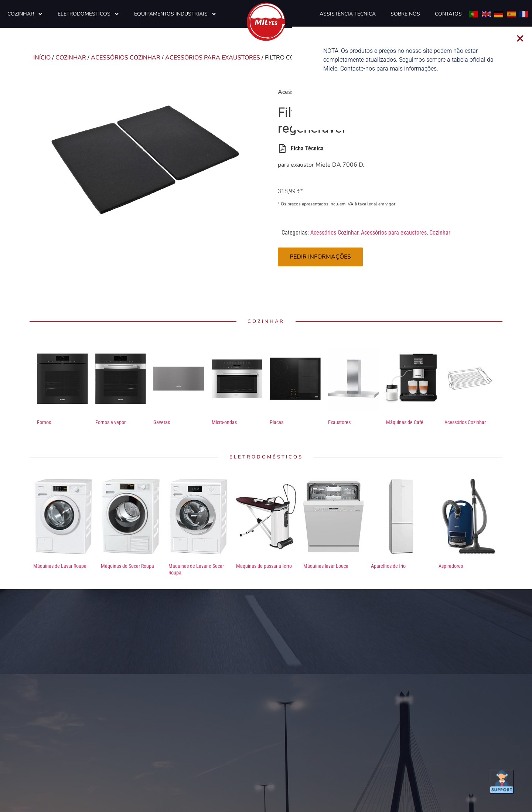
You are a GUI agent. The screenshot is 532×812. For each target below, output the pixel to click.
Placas (277, 422)
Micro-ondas (224, 422)
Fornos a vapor (110, 422)
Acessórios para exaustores (213, 58)
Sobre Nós (405, 14)
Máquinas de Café (405, 422)
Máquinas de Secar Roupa (127, 566)
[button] (526, 38)
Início (42, 58)
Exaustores (339, 422)
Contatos (448, 14)
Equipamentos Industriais (175, 14)
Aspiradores (451, 566)
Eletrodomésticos (88, 14)
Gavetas (162, 422)
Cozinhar (25, 14)
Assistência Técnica (348, 14)
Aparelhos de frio (388, 566)
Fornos (44, 422)
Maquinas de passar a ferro (264, 566)
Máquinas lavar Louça (326, 566)
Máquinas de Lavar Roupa (60, 566)
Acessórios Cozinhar (126, 58)
